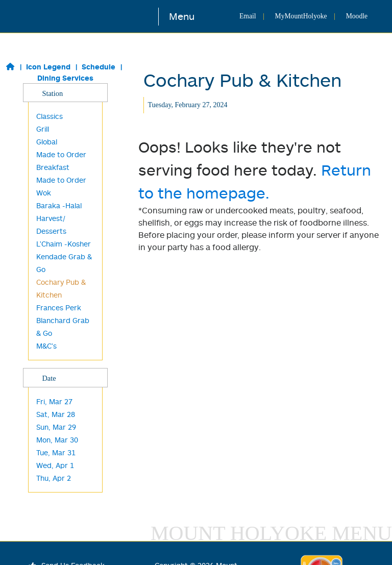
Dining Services (65, 78)
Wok (44, 193)
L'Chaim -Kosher (64, 244)
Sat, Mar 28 (56, 414)
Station (65, 93)
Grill (43, 129)
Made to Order (61, 180)
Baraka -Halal (59, 205)
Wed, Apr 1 (55, 465)
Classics (50, 116)
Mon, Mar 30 (57, 440)
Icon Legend (48, 67)
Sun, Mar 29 (56, 427)
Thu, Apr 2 (54, 478)
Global (47, 142)
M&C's (46, 346)
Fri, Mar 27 (54, 401)
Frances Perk (59, 308)
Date (65, 378)
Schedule (99, 67)
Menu (182, 16)
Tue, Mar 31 (56, 452)
